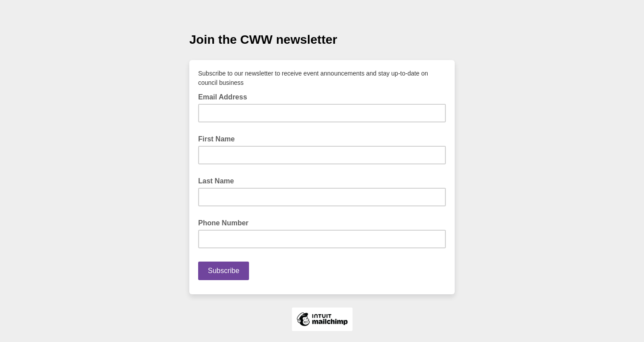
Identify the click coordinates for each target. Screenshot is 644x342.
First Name (217, 139)
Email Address (225, 96)
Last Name (216, 181)
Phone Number (223, 223)
